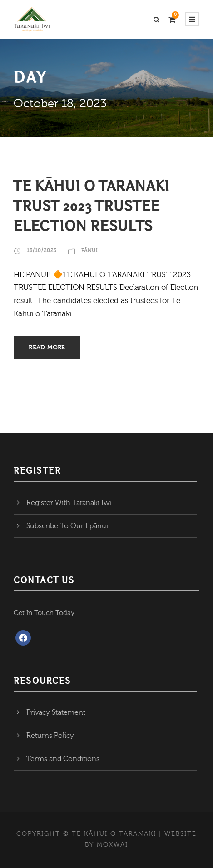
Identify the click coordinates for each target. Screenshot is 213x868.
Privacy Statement (56, 712)
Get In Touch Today (44, 613)
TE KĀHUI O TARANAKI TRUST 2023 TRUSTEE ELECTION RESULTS (92, 206)
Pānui (89, 250)
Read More (47, 348)
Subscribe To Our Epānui (67, 526)
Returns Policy (50, 736)
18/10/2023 (42, 250)
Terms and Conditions (63, 759)
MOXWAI (112, 845)
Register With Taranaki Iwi (69, 503)
